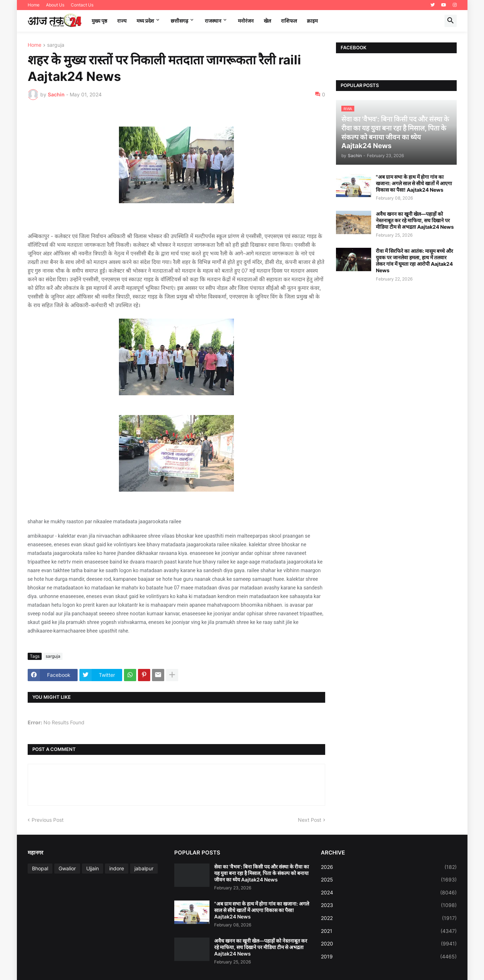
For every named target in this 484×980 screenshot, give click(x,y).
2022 (389, 918)
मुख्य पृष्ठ (99, 21)
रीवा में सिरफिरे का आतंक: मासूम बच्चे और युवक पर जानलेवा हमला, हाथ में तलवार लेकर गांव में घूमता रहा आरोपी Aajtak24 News (414, 261)
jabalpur (144, 868)
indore (117, 868)
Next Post (310, 820)
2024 (389, 893)
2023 (389, 905)
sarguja (56, 45)
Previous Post (48, 820)
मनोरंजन (246, 21)
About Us (55, 5)
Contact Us (82, 5)
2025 (389, 880)
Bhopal (40, 868)
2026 (389, 867)
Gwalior (67, 868)
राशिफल (289, 21)
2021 (389, 931)
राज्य (122, 21)
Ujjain (93, 868)
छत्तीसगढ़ (179, 21)
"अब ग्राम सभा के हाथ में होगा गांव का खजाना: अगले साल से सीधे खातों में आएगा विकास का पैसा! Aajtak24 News (414, 183)
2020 (389, 944)
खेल (267, 21)
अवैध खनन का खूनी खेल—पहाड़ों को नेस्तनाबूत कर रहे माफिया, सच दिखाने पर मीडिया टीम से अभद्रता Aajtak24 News (415, 220)
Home (34, 5)
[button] (451, 21)
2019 (389, 957)
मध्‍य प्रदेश (145, 21)
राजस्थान (213, 21)
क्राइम (312, 21)
